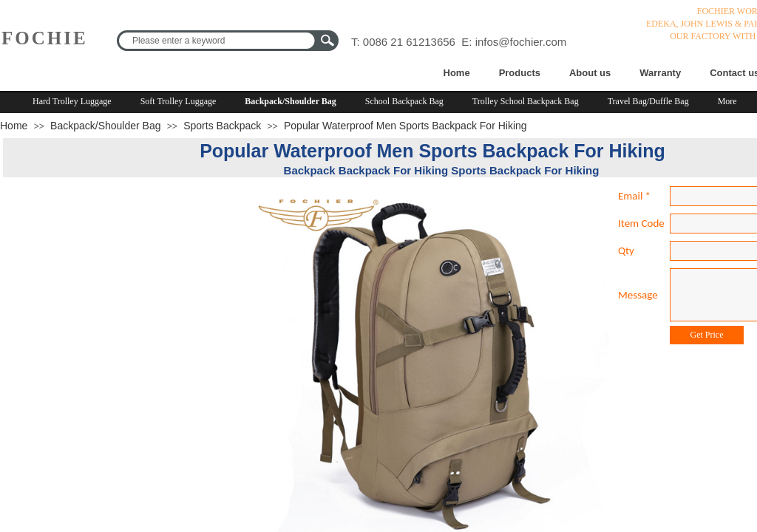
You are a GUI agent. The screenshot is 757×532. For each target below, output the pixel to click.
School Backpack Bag (404, 101)
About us (590, 73)
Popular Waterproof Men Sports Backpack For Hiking (405, 126)
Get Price (707, 335)
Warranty (660, 73)
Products (520, 73)
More (727, 101)
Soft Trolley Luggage (179, 101)
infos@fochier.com (521, 42)
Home (457, 73)
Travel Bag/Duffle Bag (648, 101)
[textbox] (218, 41)
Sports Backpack (222, 126)
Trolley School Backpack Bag (526, 101)
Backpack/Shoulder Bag (290, 101)
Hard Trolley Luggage (72, 101)
